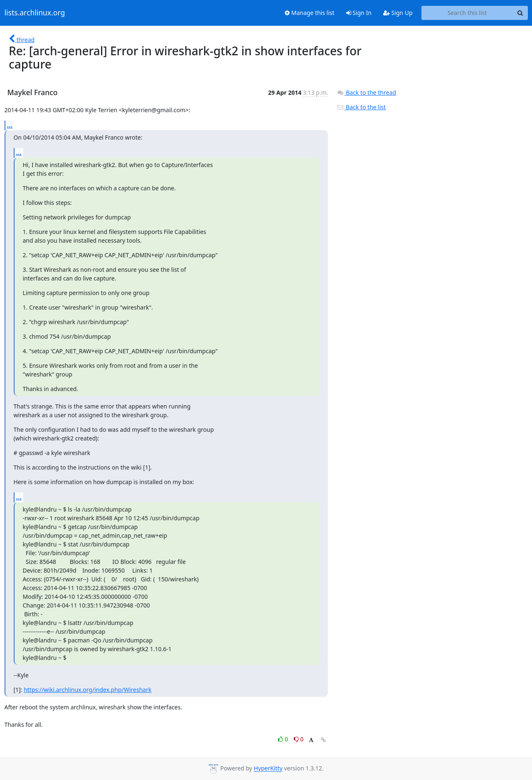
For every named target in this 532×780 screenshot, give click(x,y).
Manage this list (310, 13)
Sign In (359, 13)
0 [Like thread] (284, 739)
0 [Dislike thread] (299, 739)
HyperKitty (268, 769)
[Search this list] (467, 13)
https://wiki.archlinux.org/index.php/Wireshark (87, 690)
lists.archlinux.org (35, 13)
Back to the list (361, 107)
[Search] (520, 13)
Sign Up (398, 13)
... (10, 125)
